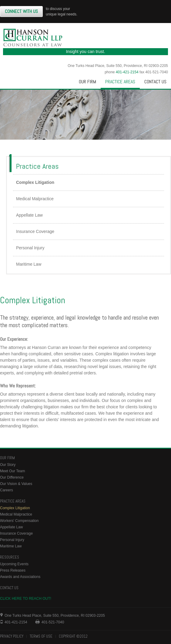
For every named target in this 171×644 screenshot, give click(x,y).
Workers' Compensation (19, 521)
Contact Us (155, 82)
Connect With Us (21, 11)
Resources (10, 557)
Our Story (8, 465)
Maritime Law (29, 264)
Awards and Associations (20, 577)
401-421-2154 (127, 72)
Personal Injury (30, 248)
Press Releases (13, 570)
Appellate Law (29, 215)
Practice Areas (120, 82)
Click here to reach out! (26, 599)
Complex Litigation (35, 182)
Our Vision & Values (16, 484)
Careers (7, 490)
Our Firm (87, 82)
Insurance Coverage (35, 231)
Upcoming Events (14, 564)
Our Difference (12, 477)
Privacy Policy (12, 636)
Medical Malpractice (35, 199)
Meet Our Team (12, 471)
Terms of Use (41, 636)
